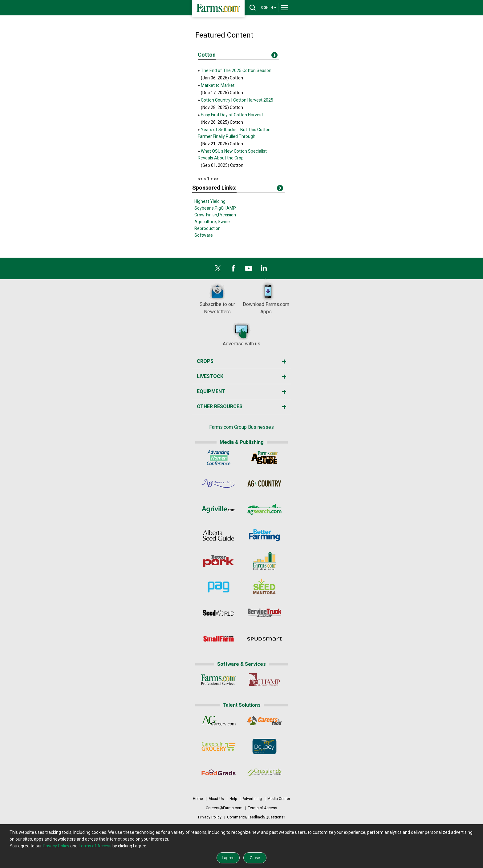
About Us (216, 799)
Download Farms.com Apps (266, 298)
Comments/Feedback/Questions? (256, 817)
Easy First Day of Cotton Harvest (232, 115)
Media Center (279, 799)
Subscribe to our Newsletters (217, 298)
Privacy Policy (210, 817)
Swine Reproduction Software (212, 228)
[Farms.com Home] (218, 8)
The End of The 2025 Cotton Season (236, 70)
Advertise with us (241, 334)
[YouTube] (249, 270)
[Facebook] (233, 270)
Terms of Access (263, 808)
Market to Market (218, 85)
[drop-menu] (285, 8)
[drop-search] (253, 8)
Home (198, 799)
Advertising (252, 799)
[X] (218, 270)
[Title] (274, 56)
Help (233, 799)
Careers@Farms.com (224, 808)
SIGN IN (269, 8)
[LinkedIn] (264, 270)
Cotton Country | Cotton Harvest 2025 (237, 100)
